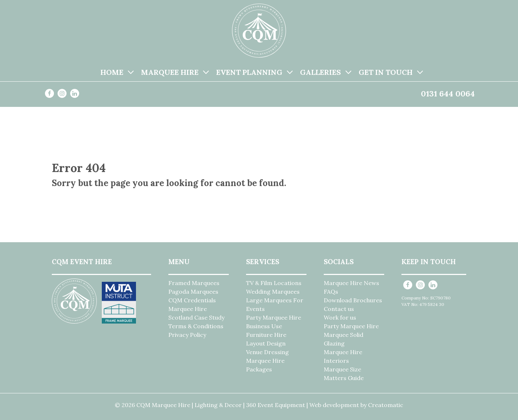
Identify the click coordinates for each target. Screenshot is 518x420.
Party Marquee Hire (274, 317)
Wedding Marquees (273, 292)
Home (112, 72)
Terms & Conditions (196, 326)
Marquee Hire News (351, 283)
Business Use (264, 326)
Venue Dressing (267, 352)
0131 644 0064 (448, 94)
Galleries (321, 72)
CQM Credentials (192, 300)
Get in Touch (386, 72)
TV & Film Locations (274, 283)
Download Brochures (353, 300)
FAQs (331, 292)
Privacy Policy (187, 335)
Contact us (339, 309)
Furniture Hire (266, 335)
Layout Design (266, 343)
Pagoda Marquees (193, 292)
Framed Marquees (194, 283)
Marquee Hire (170, 72)
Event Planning (249, 72)
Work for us (340, 317)
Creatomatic (386, 405)
